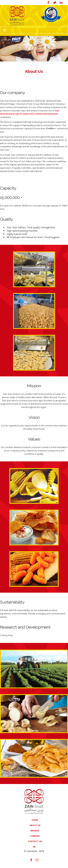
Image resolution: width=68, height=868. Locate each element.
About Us (35, 825)
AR (34, 847)
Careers (35, 836)
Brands (35, 831)
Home (35, 820)
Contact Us (35, 841)
